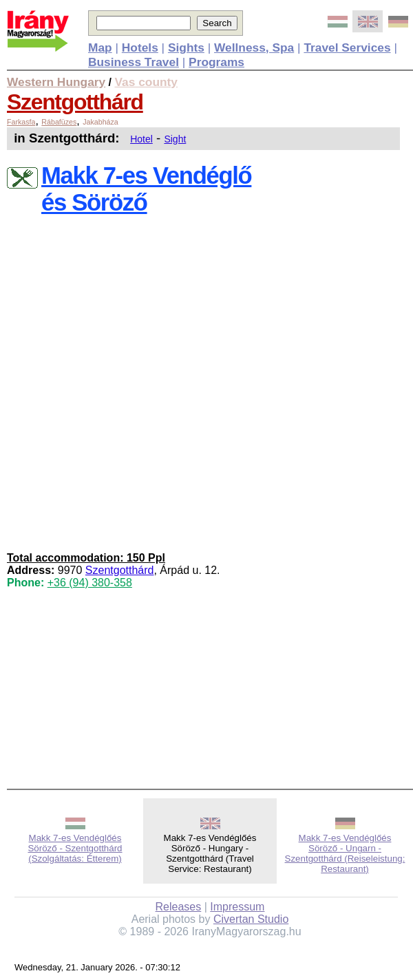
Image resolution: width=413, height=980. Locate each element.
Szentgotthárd (75, 102)
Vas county (147, 82)
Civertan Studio (251, 919)
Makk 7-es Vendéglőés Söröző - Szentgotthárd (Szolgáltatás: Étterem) (75, 848)
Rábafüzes (59, 122)
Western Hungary (56, 82)
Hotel (141, 139)
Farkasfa (21, 122)
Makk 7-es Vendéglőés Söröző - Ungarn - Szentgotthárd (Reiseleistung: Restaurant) (345, 853)
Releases (179, 907)
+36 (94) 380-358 (90, 583)
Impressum (237, 907)
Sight (175, 139)
